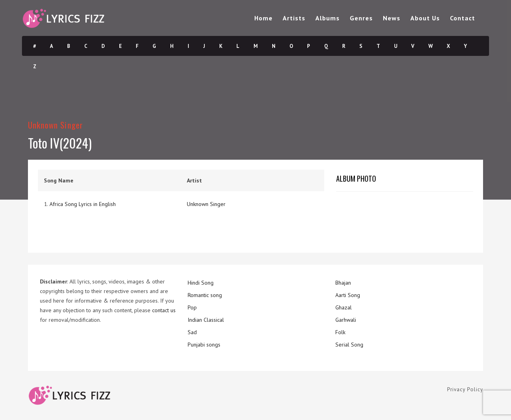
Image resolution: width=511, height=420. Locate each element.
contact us (164, 310)
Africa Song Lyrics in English (83, 204)
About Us (425, 18)
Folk (340, 332)
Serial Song (349, 345)
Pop (192, 307)
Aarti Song (348, 295)
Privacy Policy (465, 389)
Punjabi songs (204, 345)
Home (263, 18)
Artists (294, 18)
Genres (361, 18)
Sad (192, 332)
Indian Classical (206, 320)
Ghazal (344, 307)
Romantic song (205, 295)
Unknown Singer (55, 125)
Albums (328, 18)
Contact (462, 18)
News (392, 18)
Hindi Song (201, 283)
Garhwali (346, 320)
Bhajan (343, 283)
